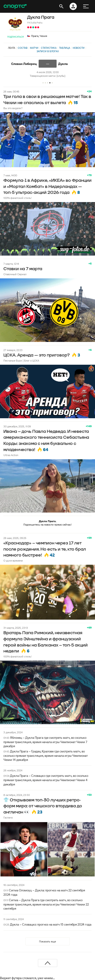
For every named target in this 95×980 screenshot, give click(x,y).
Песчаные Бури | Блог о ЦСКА (21, 360)
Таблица (65, 48)
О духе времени (13, 561)
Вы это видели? (13, 108)
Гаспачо (8, 817)
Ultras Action (11, 455)
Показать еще (47, 941)
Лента (12, 48)
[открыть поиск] (61, 6)
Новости (79, 48)
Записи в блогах (48, 51)
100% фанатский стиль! (17, 198)
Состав (23, 48)
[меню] (86, 6)
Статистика (49, 48)
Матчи (34, 48)
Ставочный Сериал (15, 274)
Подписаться (15, 37)
